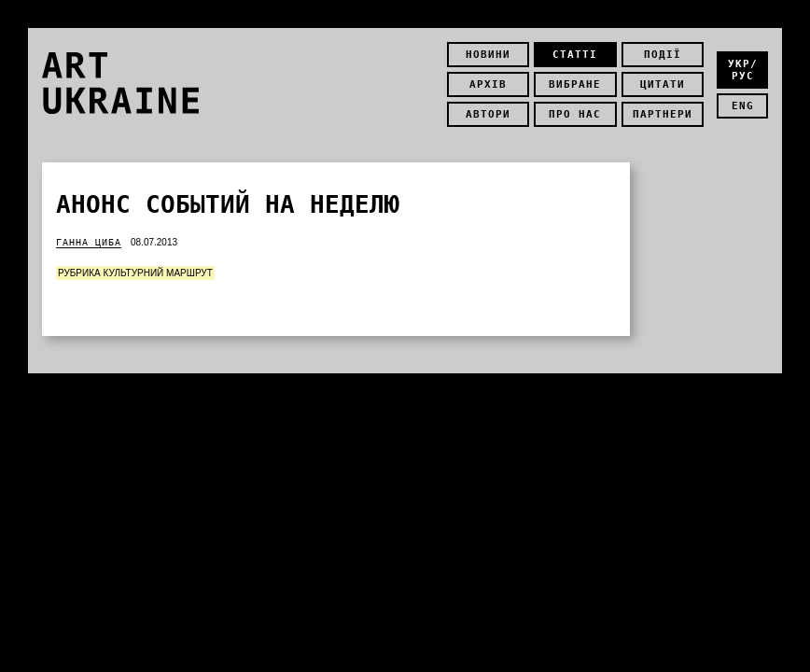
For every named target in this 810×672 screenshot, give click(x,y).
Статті (575, 55)
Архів (488, 84)
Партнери (663, 114)
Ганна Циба (89, 242)
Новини (488, 55)
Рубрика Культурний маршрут (135, 273)
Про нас (575, 114)
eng (743, 106)
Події (663, 55)
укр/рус (743, 70)
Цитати (663, 84)
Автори (488, 114)
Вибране (575, 84)
